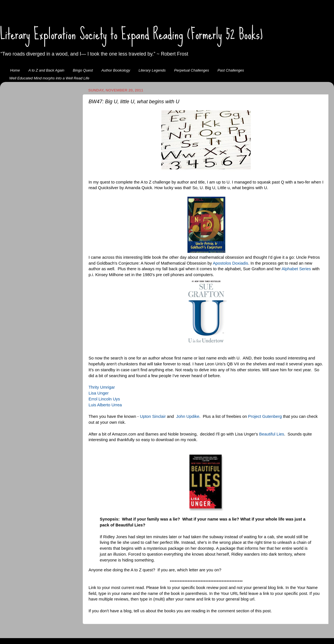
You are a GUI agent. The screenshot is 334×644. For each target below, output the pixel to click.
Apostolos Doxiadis (230, 263)
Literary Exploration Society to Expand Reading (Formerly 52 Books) (131, 34)
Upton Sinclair (153, 416)
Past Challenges (231, 70)
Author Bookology (116, 70)
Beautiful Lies (272, 434)
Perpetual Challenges (192, 70)
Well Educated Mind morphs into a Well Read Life (49, 78)
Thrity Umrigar (102, 387)
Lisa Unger (99, 393)
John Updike (188, 416)
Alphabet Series (296, 269)
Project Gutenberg (265, 416)
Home (15, 70)
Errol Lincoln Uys (104, 399)
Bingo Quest (83, 70)
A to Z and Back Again (46, 70)
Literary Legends (152, 70)
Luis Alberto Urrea (105, 405)
